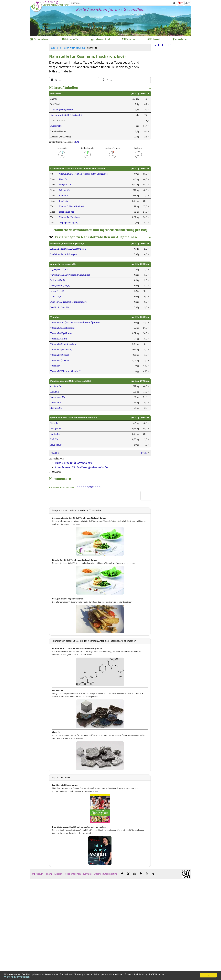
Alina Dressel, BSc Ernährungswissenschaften (82, 467)
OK (208, 975)
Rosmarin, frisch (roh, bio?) (72, 48)
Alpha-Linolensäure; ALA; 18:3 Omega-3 (68, 249)
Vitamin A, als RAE (59, 339)
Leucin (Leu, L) (57, 291)
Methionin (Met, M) (60, 307)
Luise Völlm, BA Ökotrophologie (74, 463)
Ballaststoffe (56, 126)
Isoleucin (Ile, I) (58, 280)
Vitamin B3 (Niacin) (60, 355)
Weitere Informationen (17, 977)
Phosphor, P (56, 403)
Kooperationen (73, 874)
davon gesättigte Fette (63, 110)
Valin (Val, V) (56, 297)
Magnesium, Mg (66, 212)
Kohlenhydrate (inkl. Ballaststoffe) (66, 115)
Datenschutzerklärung (106, 874)
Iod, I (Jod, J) (56, 445)
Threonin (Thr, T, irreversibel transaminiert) (70, 275)
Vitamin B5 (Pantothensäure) (64, 344)
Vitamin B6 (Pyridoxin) (70, 217)
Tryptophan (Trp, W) (69, 223)
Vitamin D (55, 366)
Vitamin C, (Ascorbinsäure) (71, 206)
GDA (77, 142)
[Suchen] (121, 3)
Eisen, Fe (63, 179)
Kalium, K (64, 196)
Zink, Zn (54, 439)
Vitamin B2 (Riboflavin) (61, 350)
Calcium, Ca (64, 190)
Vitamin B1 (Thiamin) (60, 360)
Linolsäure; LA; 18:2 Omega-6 (63, 254)
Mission (58, 874)
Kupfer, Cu (64, 201)
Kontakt (87, 874)
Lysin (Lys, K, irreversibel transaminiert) (69, 302)
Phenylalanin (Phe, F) (60, 286)
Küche (56, 453)
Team (49, 874)
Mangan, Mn (65, 185)
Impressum (37, 874)
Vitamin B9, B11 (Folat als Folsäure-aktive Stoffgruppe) (84, 174)
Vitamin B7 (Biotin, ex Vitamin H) (66, 371)
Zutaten (54, 48)
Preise (144, 453)
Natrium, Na (56, 408)
